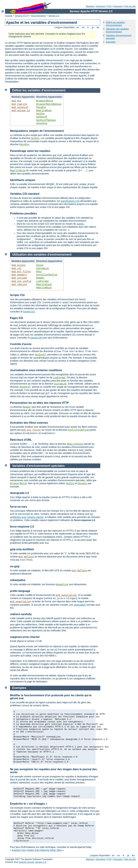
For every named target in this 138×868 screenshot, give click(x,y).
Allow (40, 265)
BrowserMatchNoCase (49, 104)
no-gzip (15, 566)
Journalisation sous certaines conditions (36, 370)
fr (88, 27)
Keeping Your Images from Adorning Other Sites (37, 850)
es (83, 27)
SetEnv (40, 114)
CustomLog (43, 268)
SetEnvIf (42, 117)
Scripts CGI (17, 295)
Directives (101, 6)
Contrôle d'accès (21, 344)
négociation (80, 605)
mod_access (19, 265)
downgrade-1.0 (19, 493)
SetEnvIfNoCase (46, 120)
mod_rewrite (19, 104)
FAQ (109, 6)
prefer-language (20, 591)
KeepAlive (62, 585)
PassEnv (41, 107)
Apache (9, 16)
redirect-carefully (21, 614)
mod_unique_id (21, 111)
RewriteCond (44, 284)
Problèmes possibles (23, 213)
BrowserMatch (45, 101)
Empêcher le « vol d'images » (29, 804)
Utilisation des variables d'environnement (117, 30)
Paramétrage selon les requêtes (30, 151)
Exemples (111, 42)
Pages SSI (16, 318)
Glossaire (118, 6)
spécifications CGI (70, 201)
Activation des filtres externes (29, 423)
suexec (80, 224)
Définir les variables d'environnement (115, 24)
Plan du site (130, 6)
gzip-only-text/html (22, 549)
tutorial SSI (36, 338)
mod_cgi (16, 268)
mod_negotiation (66, 595)
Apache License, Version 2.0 (32, 862)
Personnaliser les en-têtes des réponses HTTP (39, 403)
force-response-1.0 (22, 527)
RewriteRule (44, 111)
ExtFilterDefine (47, 275)
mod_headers (19, 275)
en (78, 27)
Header (40, 278)
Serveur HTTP (22, 16)
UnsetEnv (42, 123)
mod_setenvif (20, 107)
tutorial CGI (29, 312)
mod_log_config (21, 281)
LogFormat (43, 281)
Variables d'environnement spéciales (38, 466)
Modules (90, 6)
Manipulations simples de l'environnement (37, 131)
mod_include (19, 278)
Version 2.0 (54, 16)
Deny (39, 272)
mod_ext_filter (21, 272)
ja (93, 27)
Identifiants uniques (23, 180)
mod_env (16, 101)
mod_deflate (26, 557)
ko (98, 27)
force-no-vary (19, 507)
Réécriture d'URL (21, 440)
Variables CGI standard (25, 194)
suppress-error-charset (25, 637)
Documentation (39, 16)
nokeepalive (18, 580)
